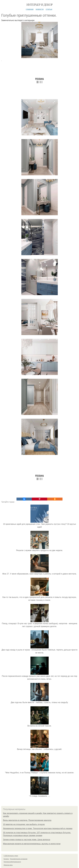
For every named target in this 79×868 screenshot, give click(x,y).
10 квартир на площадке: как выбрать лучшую (24, 824)
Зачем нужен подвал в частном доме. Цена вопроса (27, 840)
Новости (40, 9)
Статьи (49, 9)
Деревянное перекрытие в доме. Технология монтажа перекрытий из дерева (38, 828)
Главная (30, 9)
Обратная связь (8, 865)
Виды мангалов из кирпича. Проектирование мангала (27, 820)
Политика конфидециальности (12, 862)
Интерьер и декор (39, 5)
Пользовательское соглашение (19, 859)
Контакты (6, 859)
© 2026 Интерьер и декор (11, 856)
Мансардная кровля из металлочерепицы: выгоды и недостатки (32, 844)
